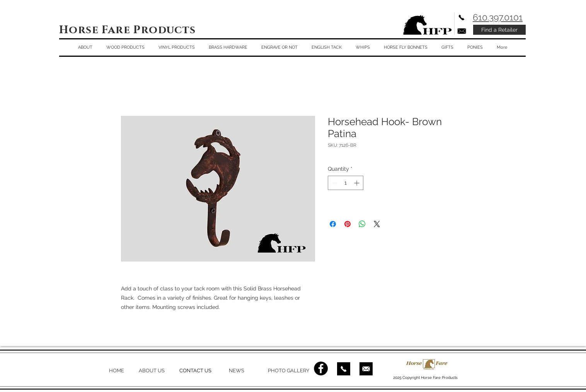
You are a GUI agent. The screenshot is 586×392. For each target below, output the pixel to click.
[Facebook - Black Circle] (321, 368)
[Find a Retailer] (499, 30)
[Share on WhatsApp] (362, 224)
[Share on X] (377, 224)
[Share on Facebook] (333, 224)
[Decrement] (334, 183)
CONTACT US (195, 371)
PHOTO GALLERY (289, 371)
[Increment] (357, 183)
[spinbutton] (346, 183)
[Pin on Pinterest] (348, 224)
